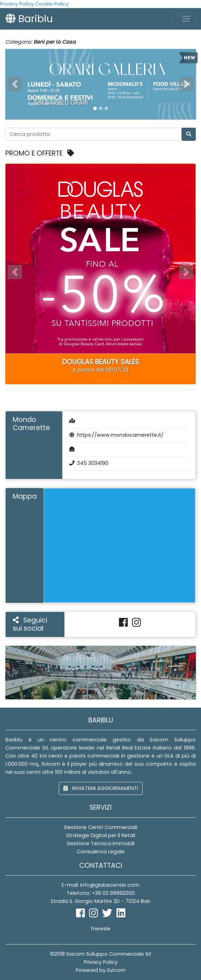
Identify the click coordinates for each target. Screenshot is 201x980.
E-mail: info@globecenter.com (100, 885)
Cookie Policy (52, 4)
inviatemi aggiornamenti (101, 788)
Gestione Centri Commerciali (100, 827)
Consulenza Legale (101, 852)
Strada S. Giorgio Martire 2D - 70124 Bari (100, 901)
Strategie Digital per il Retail (101, 835)
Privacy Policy (17, 4)
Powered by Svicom (101, 970)
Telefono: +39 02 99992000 (101, 893)
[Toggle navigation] (186, 19)
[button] (15, 84)
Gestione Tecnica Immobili (100, 843)
